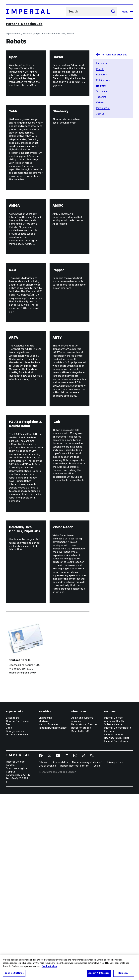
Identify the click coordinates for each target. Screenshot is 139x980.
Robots (71, 34)
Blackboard (13, 904)
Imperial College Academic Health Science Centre (114, 907)
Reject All (124, 973)
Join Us (100, 114)
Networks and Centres (84, 910)
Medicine (44, 907)
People (100, 69)
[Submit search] (113, 11)
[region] (69, 968)
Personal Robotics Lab (24, 24)
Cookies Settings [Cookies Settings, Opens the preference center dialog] (14, 973)
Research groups (31, 34)
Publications (103, 80)
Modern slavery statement (87, 948)
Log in (97, 952)
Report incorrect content (75, 952)
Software (102, 91)
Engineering (45, 904)
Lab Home (102, 63)
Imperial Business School (53, 914)
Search (66, 12)
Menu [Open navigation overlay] (127, 12)
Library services (15, 917)
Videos (100, 102)
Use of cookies (47, 952)
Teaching (101, 97)
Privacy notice (115, 948)
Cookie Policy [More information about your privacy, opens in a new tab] (49, 966)
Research (102, 75)
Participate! (103, 108)
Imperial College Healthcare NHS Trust (117, 922)
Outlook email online (18, 920)
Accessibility (60, 948)
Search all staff (80, 917)
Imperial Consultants (116, 927)
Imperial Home (13, 34)
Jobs (9, 914)
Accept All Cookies (99, 973)
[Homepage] (35, 12)
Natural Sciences (49, 910)
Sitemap (44, 948)
